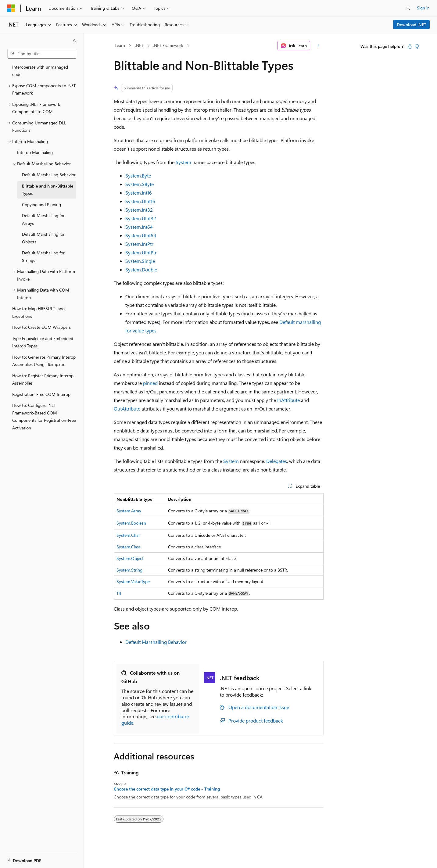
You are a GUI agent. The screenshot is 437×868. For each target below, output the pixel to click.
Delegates (277, 461)
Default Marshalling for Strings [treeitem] (43, 256)
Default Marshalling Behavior (156, 642)
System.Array (129, 511)
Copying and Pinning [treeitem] (41, 204)
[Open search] (408, 8)
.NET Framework (168, 45)
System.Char (128, 535)
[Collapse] (75, 41)
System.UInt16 (140, 201)
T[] (119, 593)
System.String (129, 570)
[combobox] (42, 54)
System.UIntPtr (141, 252)
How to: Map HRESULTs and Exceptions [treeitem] (38, 312)
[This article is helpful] (410, 46)
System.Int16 (139, 193)
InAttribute (288, 400)
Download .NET (412, 25)
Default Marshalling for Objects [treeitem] (43, 238)
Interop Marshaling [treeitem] (35, 152)
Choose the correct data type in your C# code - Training (167, 789)
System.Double (141, 269)
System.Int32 (139, 210)
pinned (150, 383)
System (183, 162)
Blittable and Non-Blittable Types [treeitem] (48, 190)
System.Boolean (131, 523)
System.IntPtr (139, 244)
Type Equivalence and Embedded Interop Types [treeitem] (43, 342)
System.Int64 (139, 227)
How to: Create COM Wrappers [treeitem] (41, 327)
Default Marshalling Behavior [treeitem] (49, 175)
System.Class (129, 547)
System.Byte (138, 176)
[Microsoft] (11, 8)
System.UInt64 (141, 235)
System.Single (140, 261)
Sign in (423, 8)
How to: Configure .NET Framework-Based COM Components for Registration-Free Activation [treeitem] (44, 416)
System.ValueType (133, 581)
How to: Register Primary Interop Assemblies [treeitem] (43, 379)
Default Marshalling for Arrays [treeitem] (43, 219)
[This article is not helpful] (417, 46)
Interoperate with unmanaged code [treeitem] (40, 71)
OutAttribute (127, 409)
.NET (139, 45)
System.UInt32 (141, 218)
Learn (120, 45)
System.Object (130, 558)
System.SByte (140, 184)
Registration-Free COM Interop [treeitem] (41, 394)
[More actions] (318, 46)
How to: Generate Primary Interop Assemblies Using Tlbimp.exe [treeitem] (44, 361)
